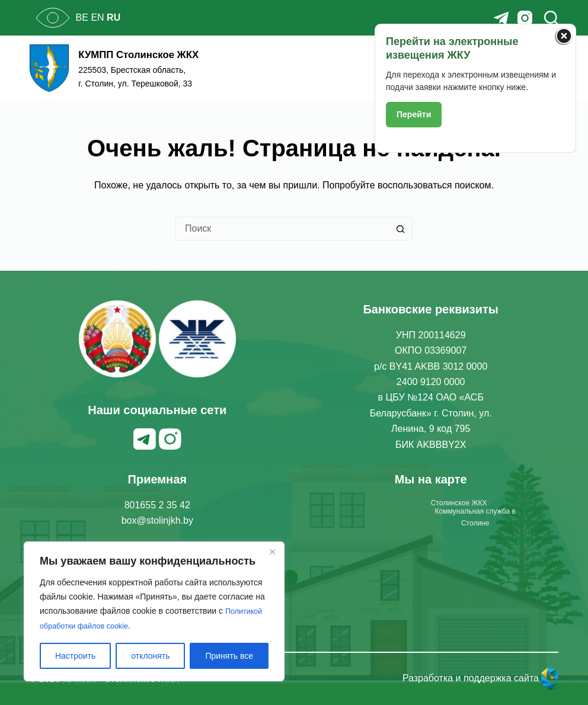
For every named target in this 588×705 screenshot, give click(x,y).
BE (82, 17)
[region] (154, 612)
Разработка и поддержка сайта (481, 678)
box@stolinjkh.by (157, 520)
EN (97, 17)
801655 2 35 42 (157, 505)
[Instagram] (525, 18)
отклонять (150, 656)
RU (114, 17)
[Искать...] (282, 229)
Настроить (75, 656)
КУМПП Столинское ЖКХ (164, 53)
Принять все (229, 656)
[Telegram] (501, 18)
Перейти (414, 114)
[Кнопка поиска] (401, 229)
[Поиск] (551, 18)
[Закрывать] (272, 553)
